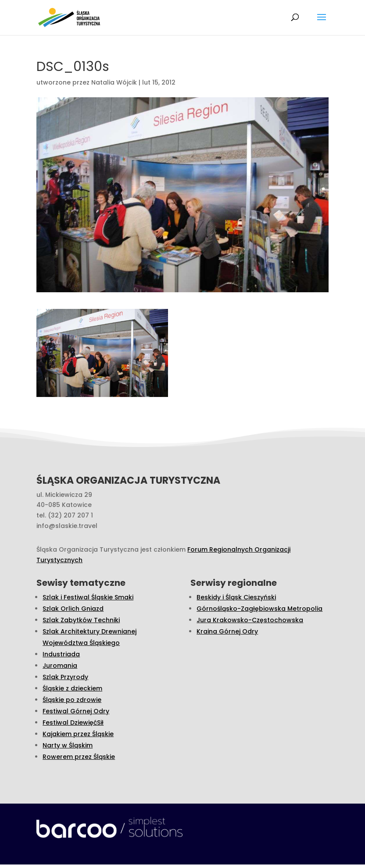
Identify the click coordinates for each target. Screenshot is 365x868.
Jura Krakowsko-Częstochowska (250, 620)
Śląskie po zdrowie (72, 700)
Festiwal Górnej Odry (76, 711)
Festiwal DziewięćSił (73, 723)
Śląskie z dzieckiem (72, 688)
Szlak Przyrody (65, 677)
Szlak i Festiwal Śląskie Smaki (88, 597)
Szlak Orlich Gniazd (73, 609)
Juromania (60, 666)
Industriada (61, 654)
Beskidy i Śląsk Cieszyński (236, 597)
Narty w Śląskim (68, 745)
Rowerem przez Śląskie (79, 757)
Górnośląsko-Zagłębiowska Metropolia (259, 609)
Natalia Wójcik (114, 82)
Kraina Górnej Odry (227, 631)
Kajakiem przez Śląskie (78, 734)
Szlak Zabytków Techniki (81, 620)
